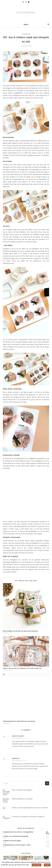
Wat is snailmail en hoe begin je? (22, 790)
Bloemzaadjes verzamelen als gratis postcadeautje (20, 631)
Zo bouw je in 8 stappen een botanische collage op (28, 816)
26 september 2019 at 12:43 (19, 738)
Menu (26, 24)
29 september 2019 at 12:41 (19, 761)
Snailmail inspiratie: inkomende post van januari (19, 721)
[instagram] (23, 2)
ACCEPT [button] (47, 865)
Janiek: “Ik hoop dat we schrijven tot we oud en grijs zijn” (22, 668)
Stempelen (26, 34)
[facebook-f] (26, 2)
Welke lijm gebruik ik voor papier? (22, 799)
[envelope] (29, 2)
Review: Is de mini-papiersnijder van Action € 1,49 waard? (30, 808)
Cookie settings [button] (37, 865)
